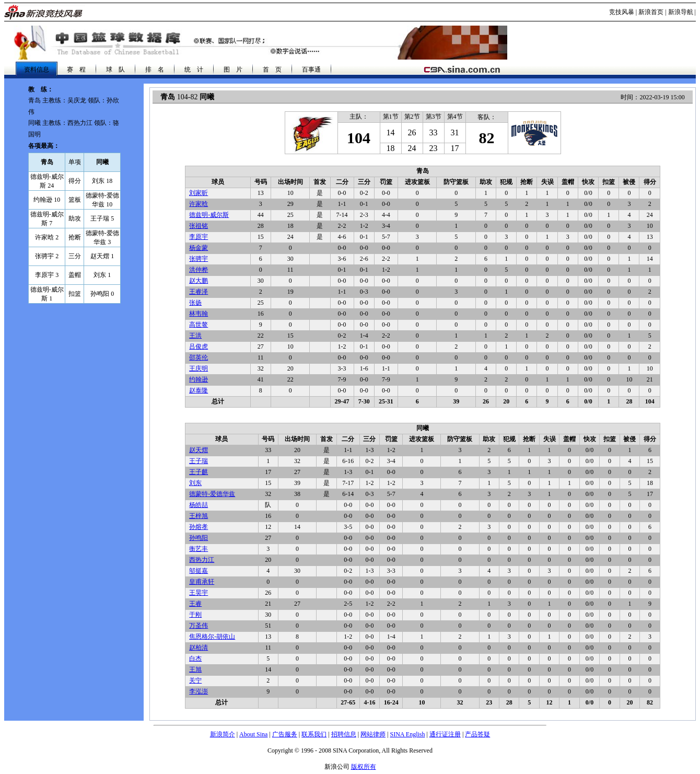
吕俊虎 (199, 346)
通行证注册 (445, 734)
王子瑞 (199, 461)
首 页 (272, 70)
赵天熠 (199, 450)
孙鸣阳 (199, 538)
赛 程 (76, 70)
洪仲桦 (199, 270)
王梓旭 (199, 516)
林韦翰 (199, 314)
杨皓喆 (199, 505)
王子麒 (199, 472)
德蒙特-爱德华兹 (212, 494)
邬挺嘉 (199, 571)
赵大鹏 (199, 281)
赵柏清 (199, 648)
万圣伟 (199, 626)
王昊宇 (199, 593)
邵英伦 (199, 357)
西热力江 (202, 560)
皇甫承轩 (202, 582)
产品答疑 (477, 734)
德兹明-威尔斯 (209, 215)
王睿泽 (199, 292)
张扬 (195, 303)
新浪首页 (651, 12)
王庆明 (199, 368)
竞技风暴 (622, 12)
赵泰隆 (199, 390)
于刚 (195, 615)
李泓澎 (199, 691)
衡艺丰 (199, 549)
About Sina (253, 734)
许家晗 (199, 204)
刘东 (195, 483)
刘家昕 (199, 193)
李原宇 (199, 237)
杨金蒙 (199, 248)
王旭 (195, 669)
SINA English (407, 734)
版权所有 (364, 767)
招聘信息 (344, 734)
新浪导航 (681, 12)
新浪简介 (223, 734)
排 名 (155, 70)
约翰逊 (199, 379)
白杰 (195, 659)
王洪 (195, 336)
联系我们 (314, 734)
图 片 (233, 70)
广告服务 (285, 734)
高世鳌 (199, 325)
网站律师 (373, 734)
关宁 (195, 680)
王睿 (195, 604)
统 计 (194, 70)
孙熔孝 (199, 527)
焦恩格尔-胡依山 (212, 637)
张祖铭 (199, 226)
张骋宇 (199, 259)
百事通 (311, 70)
